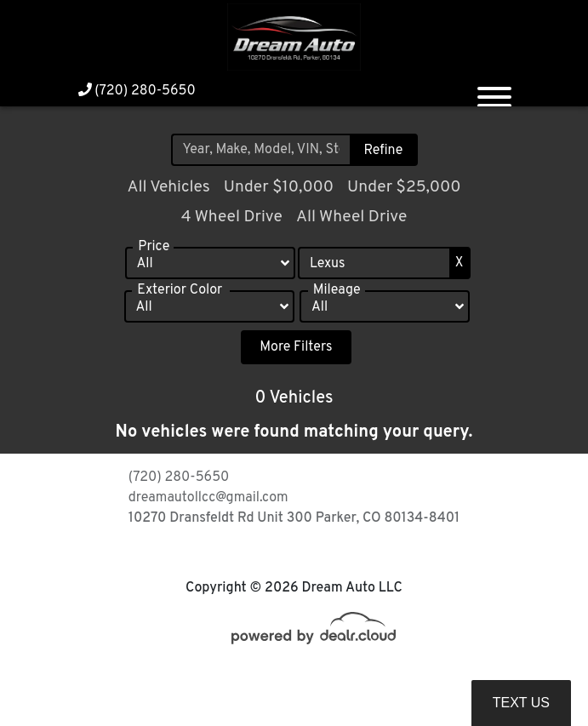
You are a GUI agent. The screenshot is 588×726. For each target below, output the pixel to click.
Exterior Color (180, 296)
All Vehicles (168, 187)
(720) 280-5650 (137, 91)
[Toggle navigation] (494, 90)
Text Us (521, 703)
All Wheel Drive (351, 217)
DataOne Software (353, 676)
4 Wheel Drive (232, 217)
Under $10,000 (279, 187)
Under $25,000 (404, 187)
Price (154, 253)
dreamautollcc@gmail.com (208, 498)
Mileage (337, 296)
